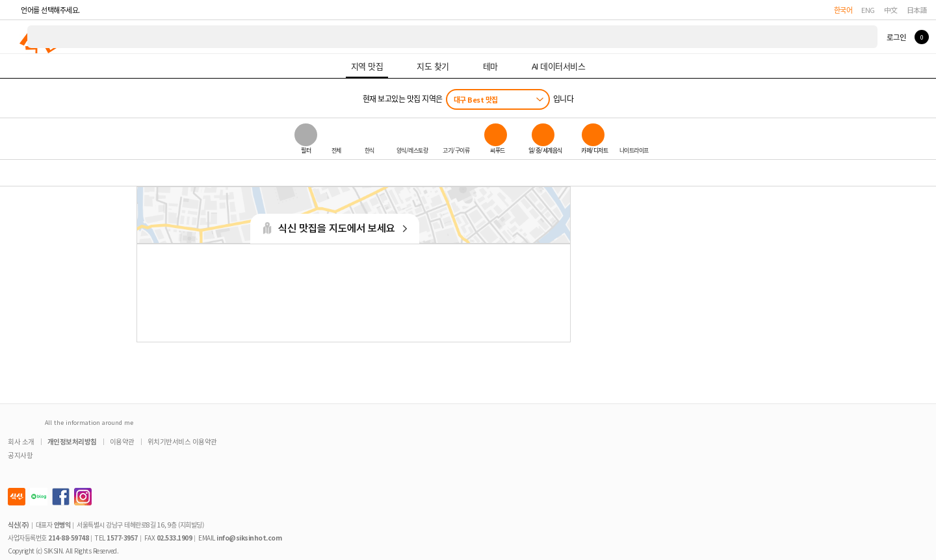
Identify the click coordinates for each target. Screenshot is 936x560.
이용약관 (122, 441)
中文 (891, 10)
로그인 (896, 37)
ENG (868, 10)
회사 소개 (21, 441)
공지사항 (20, 455)
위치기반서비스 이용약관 (182, 441)
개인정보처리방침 (72, 441)
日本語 (917, 10)
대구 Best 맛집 (476, 99)
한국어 (843, 10)
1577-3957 (122, 538)
